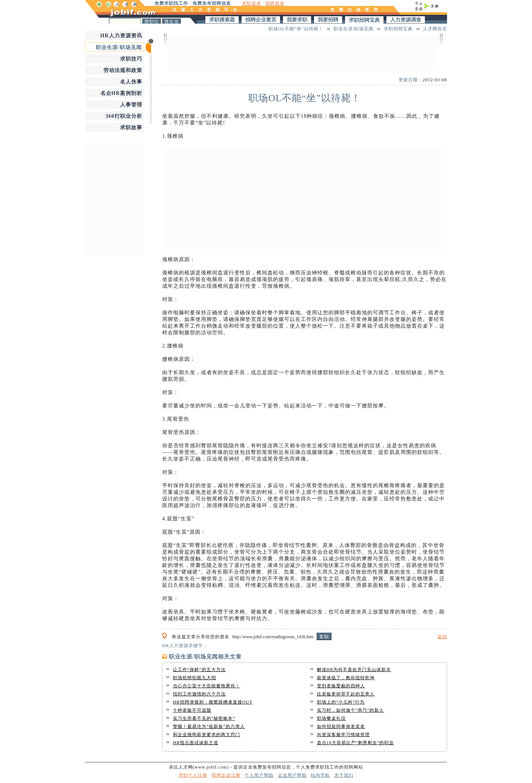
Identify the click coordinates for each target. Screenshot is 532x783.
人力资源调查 (406, 20)
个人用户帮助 (259, 775)
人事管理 (131, 105)
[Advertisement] (115, 198)
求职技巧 (131, 59)
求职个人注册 (193, 775)
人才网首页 (435, 29)
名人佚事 (131, 82)
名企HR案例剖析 (121, 93)
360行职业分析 (124, 116)
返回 (442, 637)
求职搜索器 (222, 20)
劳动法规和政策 (123, 70)
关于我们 (344, 775)
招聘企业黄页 (261, 20)
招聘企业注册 (226, 775)
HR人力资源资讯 (121, 36)
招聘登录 (275, 3)
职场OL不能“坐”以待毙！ (296, 29)
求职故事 (131, 128)
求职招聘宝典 (364, 20)
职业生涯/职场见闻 (119, 47)
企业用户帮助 (292, 775)
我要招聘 (328, 20)
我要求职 (297, 20)
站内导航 (320, 775)
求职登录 (252, 3)
